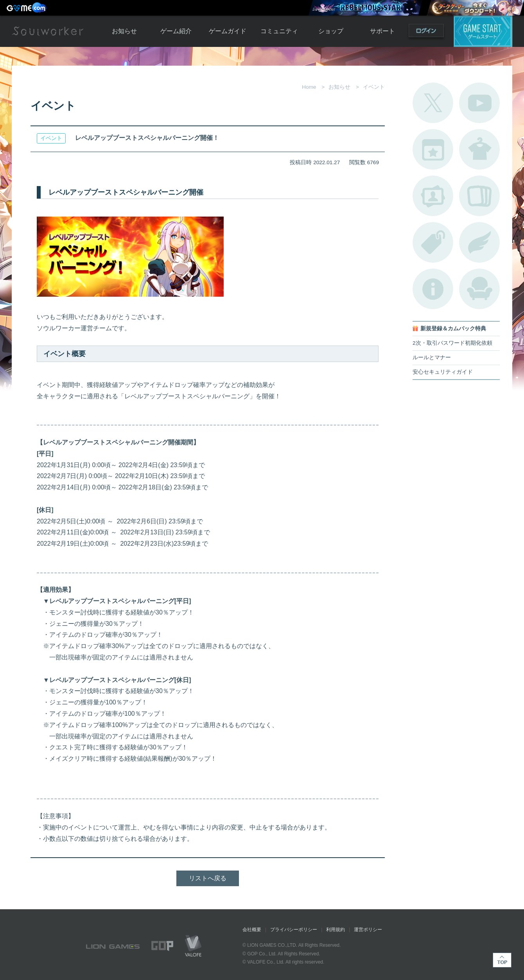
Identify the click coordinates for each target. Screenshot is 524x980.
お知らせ (124, 31)
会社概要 (252, 930)
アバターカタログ (479, 149)
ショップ (331, 31)
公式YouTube (479, 103)
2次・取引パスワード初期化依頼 (452, 343)
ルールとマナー (432, 357)
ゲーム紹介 (176, 31)
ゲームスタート (483, 31)
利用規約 (336, 930)
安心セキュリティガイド (443, 372)
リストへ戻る (208, 878)
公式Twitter (433, 103)
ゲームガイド (228, 31)
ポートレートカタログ (433, 196)
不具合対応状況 (433, 289)
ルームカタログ (479, 289)
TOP (502, 960)
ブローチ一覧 (479, 242)
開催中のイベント (433, 149)
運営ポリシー (368, 930)
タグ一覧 (433, 242)
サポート (382, 31)
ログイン (426, 32)
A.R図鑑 (479, 196)
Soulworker (48, 31)
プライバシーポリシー (294, 930)
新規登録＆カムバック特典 (453, 329)
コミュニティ (279, 31)
